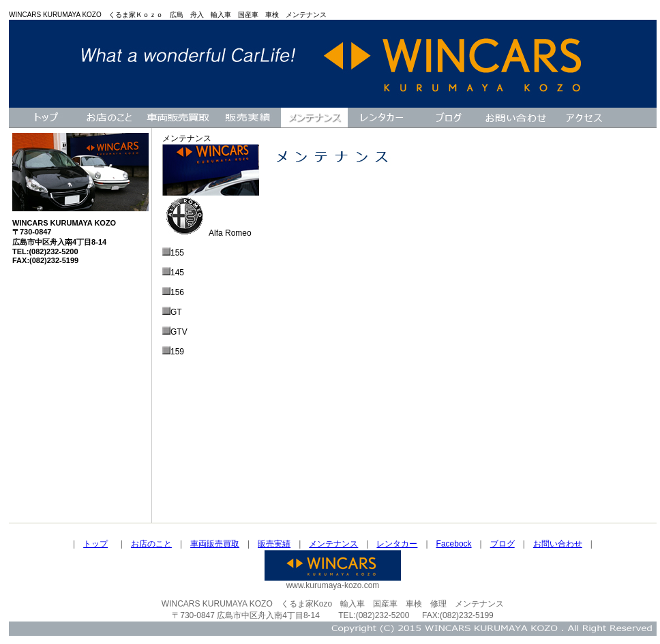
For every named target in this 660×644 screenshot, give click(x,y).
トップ (95, 544)
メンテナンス (333, 544)
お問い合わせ (558, 544)
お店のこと (151, 544)
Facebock (454, 544)
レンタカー (397, 544)
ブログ (502, 544)
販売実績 (274, 544)
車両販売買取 (215, 544)
